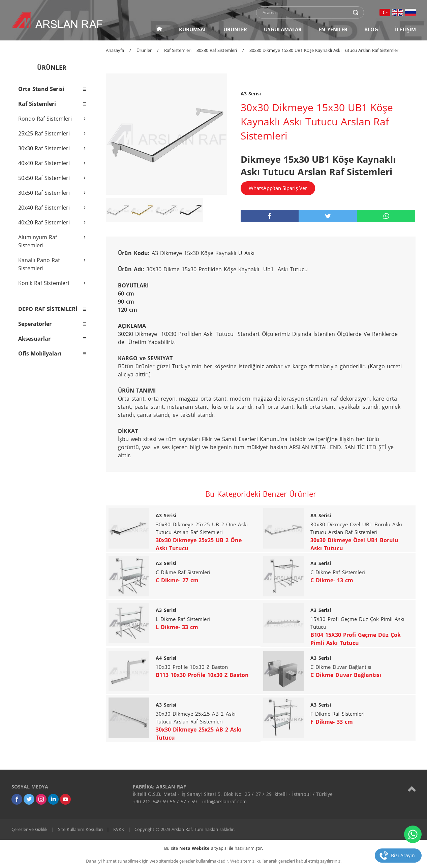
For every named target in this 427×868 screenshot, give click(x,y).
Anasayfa (115, 50)
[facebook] (270, 216)
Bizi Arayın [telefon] (403, 855)
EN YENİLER (333, 29)
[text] (306, 12)
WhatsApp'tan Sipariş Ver (278, 188)
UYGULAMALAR (283, 29)
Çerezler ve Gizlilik (29, 829)
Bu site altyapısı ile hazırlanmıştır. (214, 848)
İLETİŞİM (405, 29)
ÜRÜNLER (235, 29)
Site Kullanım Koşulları (80, 829)
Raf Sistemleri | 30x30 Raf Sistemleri (201, 50)
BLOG (371, 29)
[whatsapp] (386, 216)
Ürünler (144, 50)
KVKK (119, 829)
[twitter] (328, 216)
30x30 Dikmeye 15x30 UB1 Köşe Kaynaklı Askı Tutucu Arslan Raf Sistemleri (324, 50)
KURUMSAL (193, 29)
